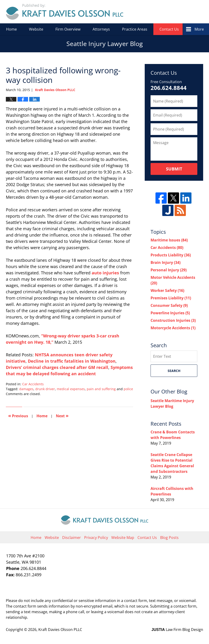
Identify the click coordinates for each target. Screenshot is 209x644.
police (128, 389)
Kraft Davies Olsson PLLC (60, 630)
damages (26, 389)
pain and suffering (101, 389)
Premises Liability (171, 298)
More (199, 29)
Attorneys (101, 29)
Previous (18, 416)
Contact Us (169, 29)
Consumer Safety (169, 305)
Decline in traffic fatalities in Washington (72, 361)
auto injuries (105, 273)
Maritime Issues (169, 240)
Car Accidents (33, 384)
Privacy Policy (96, 538)
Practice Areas (135, 29)
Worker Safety (167, 290)
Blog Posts (169, 538)
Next (62, 416)
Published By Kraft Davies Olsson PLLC (171, 12)
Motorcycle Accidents (173, 328)
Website (36, 29)
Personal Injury (169, 270)
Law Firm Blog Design (177, 630)
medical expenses (71, 389)
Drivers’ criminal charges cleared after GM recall (57, 367)
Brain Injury (166, 262)
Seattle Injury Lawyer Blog (65, 12)
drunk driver (45, 389)
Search (174, 371)
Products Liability (171, 255)
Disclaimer (72, 538)
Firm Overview (68, 29)
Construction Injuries (173, 320)
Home (11, 29)
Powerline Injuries (170, 313)
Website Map (123, 538)
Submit (174, 169)
